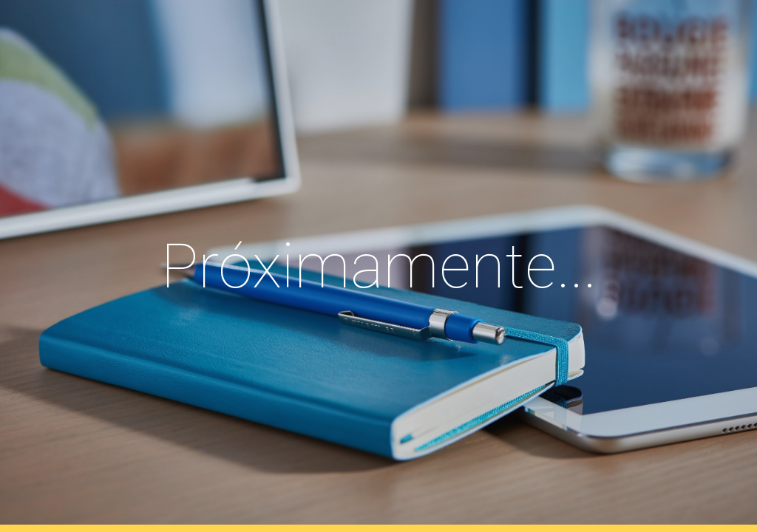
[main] (379, 266)
